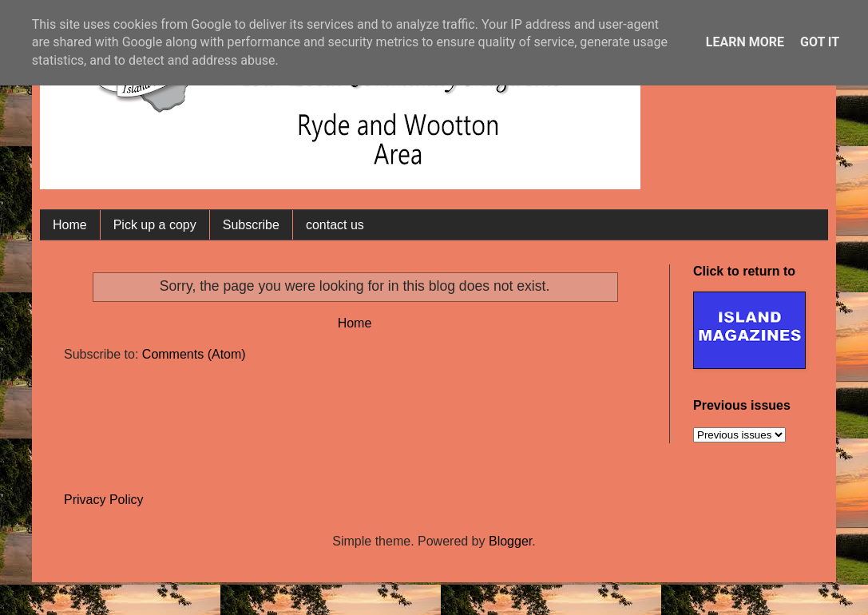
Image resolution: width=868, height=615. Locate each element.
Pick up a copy (155, 225)
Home (70, 225)
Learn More (745, 42)
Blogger (510, 541)
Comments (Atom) (194, 354)
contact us (335, 225)
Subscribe (251, 225)
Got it (820, 42)
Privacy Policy (104, 500)
